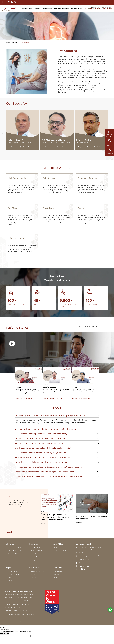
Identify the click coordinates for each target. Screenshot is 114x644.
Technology (58, 571)
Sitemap (11, 581)
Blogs (56, 578)
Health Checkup (110, 143)
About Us (25, 8)
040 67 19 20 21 (95, 9)
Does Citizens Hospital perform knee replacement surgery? (42, 434)
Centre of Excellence (36, 8)
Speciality (15, 42)
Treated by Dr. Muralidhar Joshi (25, 398)
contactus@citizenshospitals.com (91, 556)
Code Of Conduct (14, 574)
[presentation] (2, 132)
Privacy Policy (12, 571)
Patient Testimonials (38, 554)
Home (8, 42)
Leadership (12, 557)
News (56, 547)
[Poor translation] (7, 634)
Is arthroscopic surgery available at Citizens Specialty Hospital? (43, 448)
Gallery (57, 574)
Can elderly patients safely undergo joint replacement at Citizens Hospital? (48, 476)
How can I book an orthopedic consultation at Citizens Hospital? (44, 458)
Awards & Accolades (15, 551)
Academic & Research (15, 554)
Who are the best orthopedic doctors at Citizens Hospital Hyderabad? (46, 429)
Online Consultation (110, 152)
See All (11, 532)
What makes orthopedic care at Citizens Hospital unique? (41, 439)
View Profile (27, 147)
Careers (34, 574)
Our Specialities (48, 8)
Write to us (83, 563)
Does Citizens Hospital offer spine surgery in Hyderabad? (40, 453)
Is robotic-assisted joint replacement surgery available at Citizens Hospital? (48, 467)
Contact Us (35, 578)
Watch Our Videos (60, 551)
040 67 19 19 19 (107, 9)
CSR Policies (12, 578)
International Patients (68, 8)
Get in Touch (79, 8)
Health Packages (37, 551)
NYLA (33, 560)
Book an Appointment (110, 134)
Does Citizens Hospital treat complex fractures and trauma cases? (44, 462)
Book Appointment (14, 147)
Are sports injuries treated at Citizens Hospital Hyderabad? (41, 443)
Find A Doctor (58, 8)
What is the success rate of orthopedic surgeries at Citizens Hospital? (46, 472)
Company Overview (14, 547)
